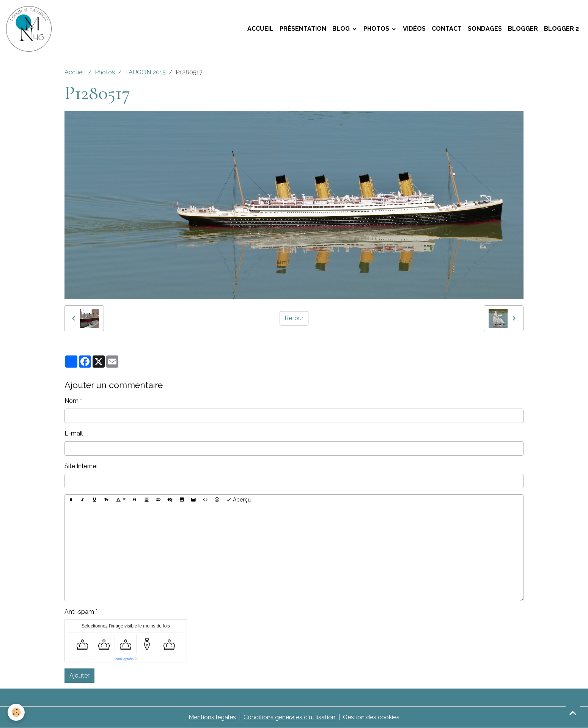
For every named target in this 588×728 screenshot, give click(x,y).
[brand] (30, 29)
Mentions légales (212, 717)
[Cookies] (16, 712)
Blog (342, 29)
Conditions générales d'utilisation (289, 717)
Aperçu (238, 500)
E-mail (74, 433)
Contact (447, 29)
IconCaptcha (124, 659)
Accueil (260, 29)
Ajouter (79, 675)
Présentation (303, 29)
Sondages (485, 29)
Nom (72, 401)
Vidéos (414, 29)
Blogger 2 (561, 29)
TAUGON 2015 (145, 72)
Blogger (523, 29)
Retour (294, 318)
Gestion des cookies (371, 717)
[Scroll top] (573, 713)
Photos (377, 29)
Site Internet (81, 466)
